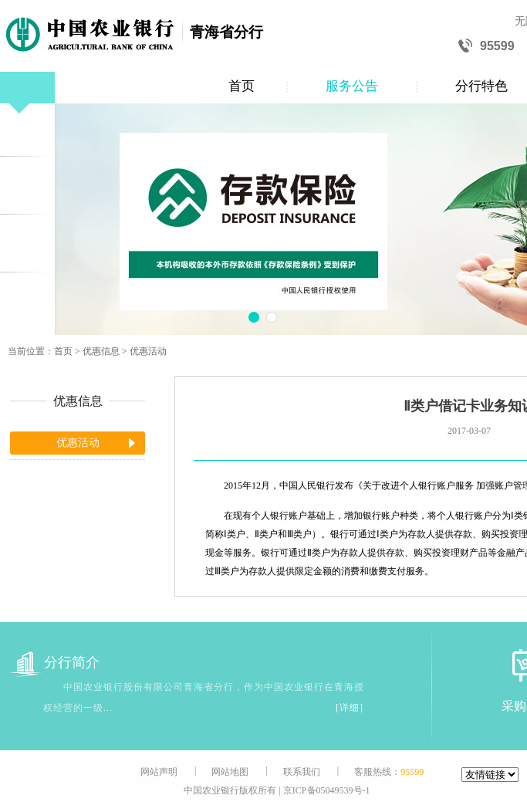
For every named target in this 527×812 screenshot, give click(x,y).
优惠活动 (148, 351)
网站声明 (159, 772)
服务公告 (352, 86)
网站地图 (230, 772)
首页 (242, 86)
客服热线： (389, 772)
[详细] (350, 708)
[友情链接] (490, 775)
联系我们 (302, 772)
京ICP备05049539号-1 (327, 790)
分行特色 (481, 86)
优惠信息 (101, 351)
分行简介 (55, 663)
